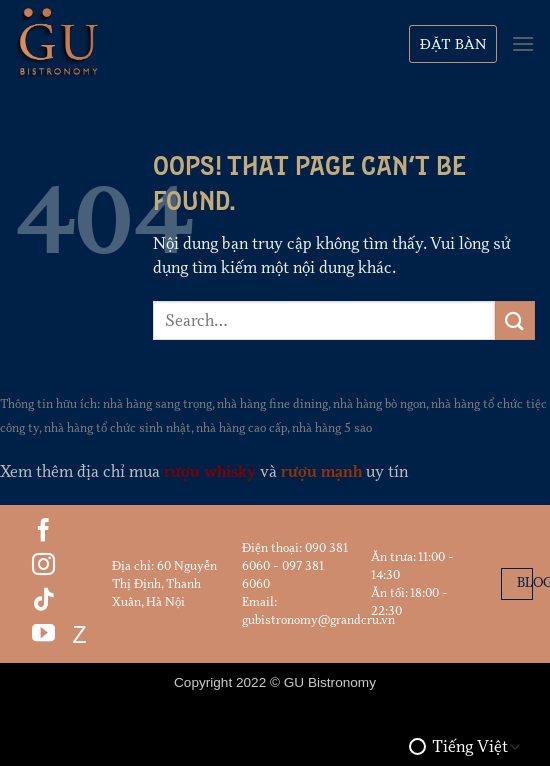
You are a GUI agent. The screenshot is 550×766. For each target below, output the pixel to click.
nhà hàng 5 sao (332, 428)
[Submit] (515, 320)
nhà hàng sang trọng (157, 404)
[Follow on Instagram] (43, 566)
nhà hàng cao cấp (241, 428)
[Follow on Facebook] (43, 532)
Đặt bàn (453, 44)
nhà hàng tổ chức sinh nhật (117, 428)
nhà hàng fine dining (272, 404)
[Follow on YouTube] (43, 635)
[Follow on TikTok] (43, 601)
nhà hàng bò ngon (379, 404)
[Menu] (523, 43)
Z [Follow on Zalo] (76, 635)
